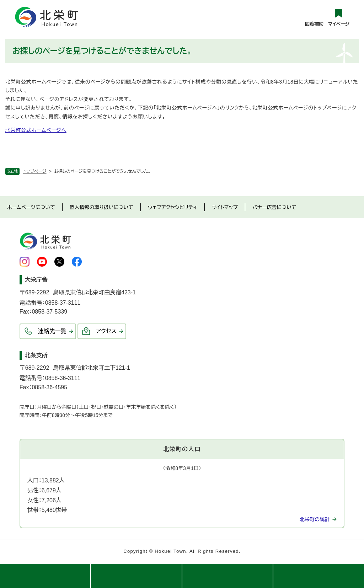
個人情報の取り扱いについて (101, 207)
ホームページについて (31, 207)
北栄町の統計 (315, 519)
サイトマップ (225, 207)
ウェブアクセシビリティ (173, 207)
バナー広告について (274, 207)
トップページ (35, 171)
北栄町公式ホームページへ (36, 130)
